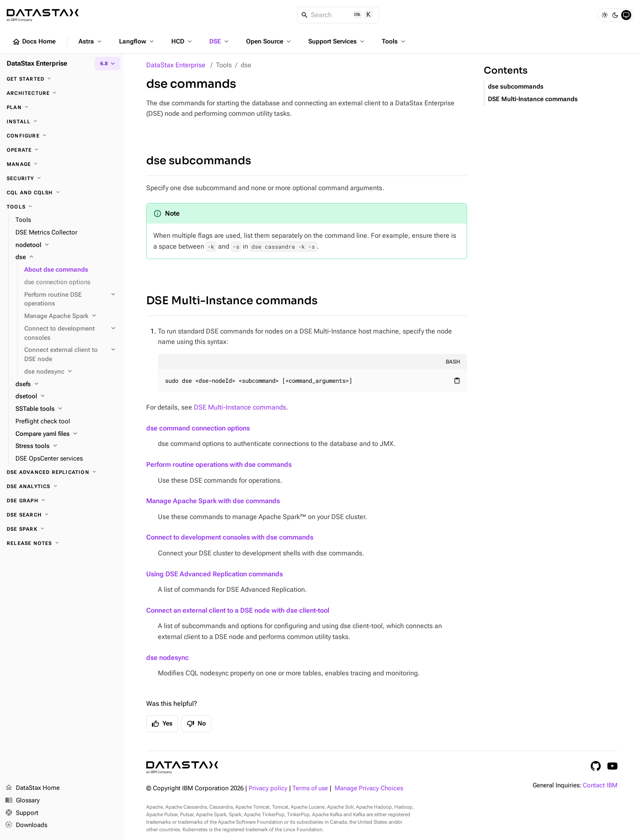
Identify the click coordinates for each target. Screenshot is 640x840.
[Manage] (62, 164)
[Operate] (62, 150)
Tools (394, 41)
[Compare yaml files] (66, 434)
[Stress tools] (66, 446)
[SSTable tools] (66, 409)
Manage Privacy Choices (369, 788)
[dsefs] (66, 384)
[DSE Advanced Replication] (62, 472)
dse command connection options (198, 428)
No (196, 724)
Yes (162, 724)
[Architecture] (62, 93)
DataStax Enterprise (176, 65)
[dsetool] (66, 397)
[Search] (338, 15)
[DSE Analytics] (62, 486)
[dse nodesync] (71, 372)
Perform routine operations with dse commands (219, 465)
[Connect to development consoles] (71, 333)
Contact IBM (600, 785)
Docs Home (34, 42)
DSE (220, 41)
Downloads (26, 825)
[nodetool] (66, 245)
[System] (626, 15)
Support (22, 813)
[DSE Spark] (62, 529)
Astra (91, 41)
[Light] (604, 15)
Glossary (22, 801)
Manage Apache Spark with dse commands (213, 501)
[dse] (66, 257)
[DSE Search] (62, 515)
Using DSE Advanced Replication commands (215, 574)
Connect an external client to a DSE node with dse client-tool (238, 610)
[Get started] (62, 79)
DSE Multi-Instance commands (232, 301)
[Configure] (62, 136)
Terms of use (310, 788)
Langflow (137, 41)
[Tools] (62, 207)
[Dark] (615, 15)
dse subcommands (199, 161)
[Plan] (62, 107)
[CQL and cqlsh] (62, 193)
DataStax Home (32, 788)
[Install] (62, 122)
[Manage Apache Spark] (71, 316)
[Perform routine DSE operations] (71, 300)
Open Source (269, 41)
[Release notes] (62, 543)
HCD (182, 41)
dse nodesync (168, 658)
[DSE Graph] (62, 501)
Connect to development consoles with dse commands (230, 537)
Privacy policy (268, 788)
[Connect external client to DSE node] (71, 355)
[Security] (62, 178)
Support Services (337, 41)
